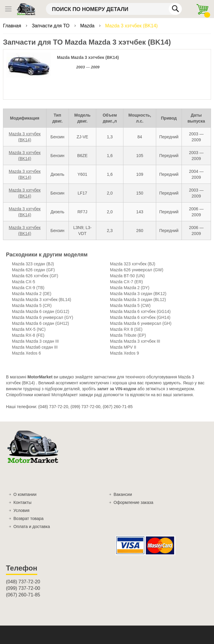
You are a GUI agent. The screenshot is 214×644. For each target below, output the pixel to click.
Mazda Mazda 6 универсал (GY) (42, 317)
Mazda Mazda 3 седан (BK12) (138, 294)
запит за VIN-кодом (117, 389)
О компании (25, 494)
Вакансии (123, 494)
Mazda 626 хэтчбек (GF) (35, 276)
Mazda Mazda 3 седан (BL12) (138, 300)
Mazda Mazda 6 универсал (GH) (141, 323)
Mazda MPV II (123, 347)
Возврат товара (28, 518)
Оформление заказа (133, 502)
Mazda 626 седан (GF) (33, 270)
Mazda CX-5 (24, 282)
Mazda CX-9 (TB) (28, 288)
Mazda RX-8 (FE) (28, 335)
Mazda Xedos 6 (26, 353)
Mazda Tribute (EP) (128, 335)
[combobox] (114, 9)
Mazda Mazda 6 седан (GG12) (41, 311)
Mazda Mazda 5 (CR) (32, 305)
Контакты (22, 502)
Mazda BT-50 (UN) (127, 276)
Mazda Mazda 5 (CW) (130, 305)
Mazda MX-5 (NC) (29, 329)
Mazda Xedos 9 (124, 353)
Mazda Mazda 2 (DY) (130, 288)
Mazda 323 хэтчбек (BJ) (133, 264)
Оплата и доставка (32, 527)
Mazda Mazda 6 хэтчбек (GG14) (140, 311)
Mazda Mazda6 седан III (35, 347)
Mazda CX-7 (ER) (126, 282)
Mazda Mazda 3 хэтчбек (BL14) (42, 300)
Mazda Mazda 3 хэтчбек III (135, 341)
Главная (13, 26)
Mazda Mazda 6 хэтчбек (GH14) (140, 317)
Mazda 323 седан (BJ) (33, 264)
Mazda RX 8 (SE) (126, 329)
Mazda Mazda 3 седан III (35, 341)
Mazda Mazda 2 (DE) (32, 294)
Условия (21, 510)
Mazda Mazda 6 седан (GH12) (40, 323)
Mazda (88, 26)
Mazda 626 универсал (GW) (137, 270)
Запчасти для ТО (51, 26)
